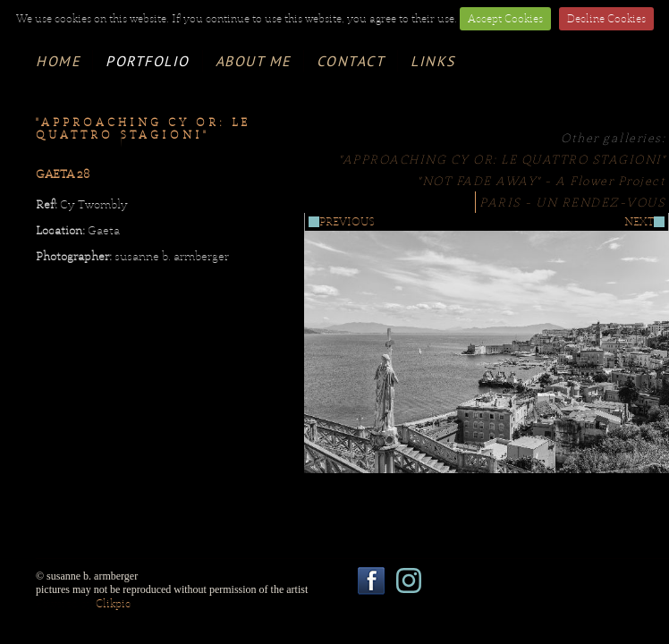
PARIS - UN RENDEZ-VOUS (572, 202)
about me (253, 61)
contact (351, 61)
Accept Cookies (505, 19)
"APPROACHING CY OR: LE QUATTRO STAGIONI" (502, 159)
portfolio (148, 61)
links (433, 61)
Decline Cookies (606, 19)
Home (58, 61)
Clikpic (113, 604)
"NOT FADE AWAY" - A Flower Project (542, 181)
